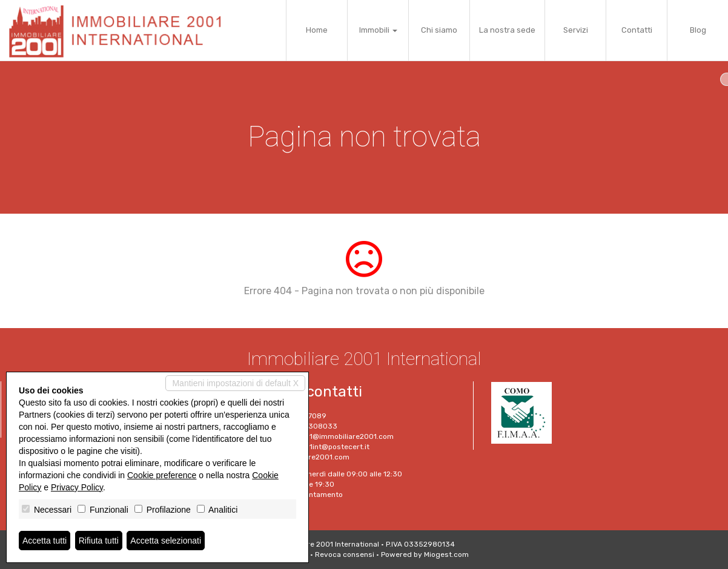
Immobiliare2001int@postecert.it (312, 447)
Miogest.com (446, 554)
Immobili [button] (378, 30)
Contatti (637, 30)
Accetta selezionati (166, 541)
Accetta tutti (45, 541)
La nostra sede (507, 30)
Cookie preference (162, 475)
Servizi (576, 30)
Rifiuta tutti (99, 541)
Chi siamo (439, 30)
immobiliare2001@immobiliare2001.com (324, 436)
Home (317, 30)
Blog (698, 30)
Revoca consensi (345, 554)
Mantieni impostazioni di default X (235, 383)
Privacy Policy (77, 487)
